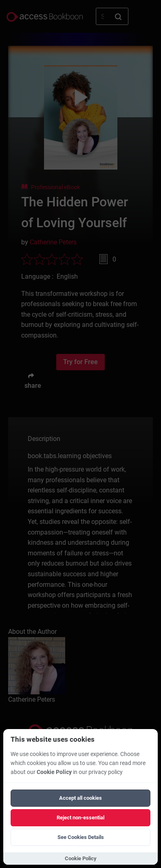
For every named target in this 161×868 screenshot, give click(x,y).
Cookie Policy (54, 772)
